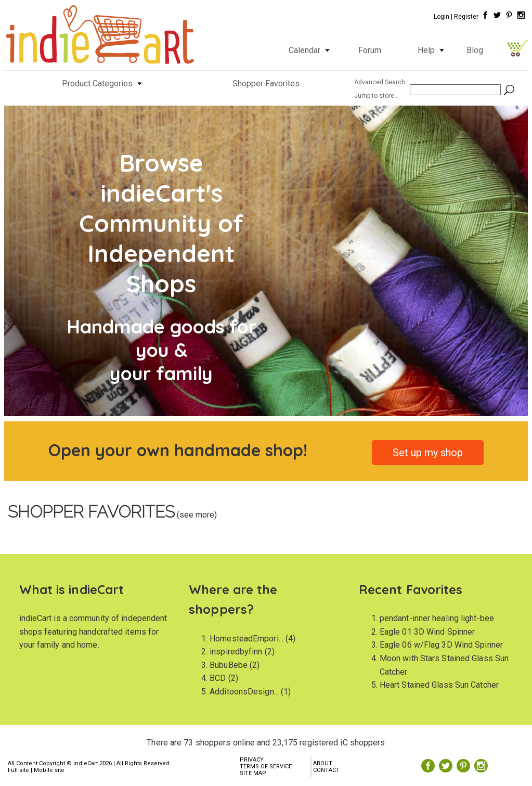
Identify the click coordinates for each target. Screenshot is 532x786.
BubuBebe (229, 665)
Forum (370, 50)
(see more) (196, 515)
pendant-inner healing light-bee (437, 618)
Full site (18, 770)
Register (466, 17)
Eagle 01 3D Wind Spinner (427, 632)
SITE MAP (253, 773)
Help (433, 50)
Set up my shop (428, 453)
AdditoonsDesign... (244, 692)
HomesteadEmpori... (246, 639)
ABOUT (323, 763)
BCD (218, 678)
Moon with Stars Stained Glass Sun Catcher (444, 665)
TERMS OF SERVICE (266, 766)
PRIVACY (252, 760)
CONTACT (326, 770)
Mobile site (49, 770)
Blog (475, 50)
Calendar (312, 50)
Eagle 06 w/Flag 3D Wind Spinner (441, 645)
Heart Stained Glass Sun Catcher (439, 685)
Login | (443, 17)
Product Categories (104, 83)
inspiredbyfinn (236, 652)
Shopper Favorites (266, 83)
